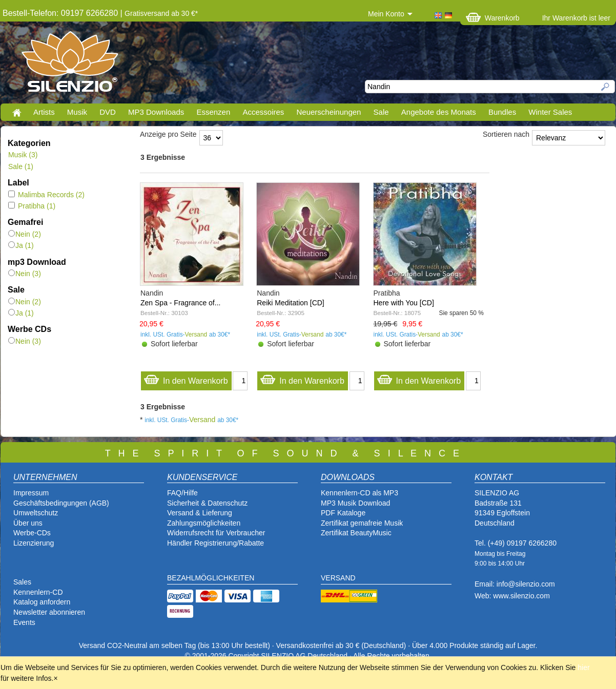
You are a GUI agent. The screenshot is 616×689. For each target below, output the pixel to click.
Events (24, 622)
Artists (44, 112)
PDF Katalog (341, 513)
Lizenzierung (34, 543)
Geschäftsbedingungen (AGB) (61, 503)
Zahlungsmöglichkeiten (204, 523)
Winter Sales (550, 112)
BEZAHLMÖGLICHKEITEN (211, 578)
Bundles (502, 112)
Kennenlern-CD (38, 592)
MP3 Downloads (156, 112)
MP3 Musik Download (355, 503)
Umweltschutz (36, 513)
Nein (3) (25, 274)
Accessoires (263, 112)
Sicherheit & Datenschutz (207, 503)
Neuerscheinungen (329, 112)
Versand (196, 335)
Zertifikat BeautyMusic (356, 533)
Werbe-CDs (32, 533)
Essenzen (213, 112)
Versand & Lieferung (200, 513)
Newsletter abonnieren (49, 612)
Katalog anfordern (42, 602)
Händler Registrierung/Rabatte (215, 543)
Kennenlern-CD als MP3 (360, 493)
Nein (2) (25, 234)
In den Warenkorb (186, 378)
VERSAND (338, 578)
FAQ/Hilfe (182, 493)
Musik (77, 112)
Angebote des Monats (439, 112)
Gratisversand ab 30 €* (161, 13)
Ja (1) (21, 245)
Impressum (31, 493)
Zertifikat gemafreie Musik (362, 523)
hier (583, 667)
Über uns (28, 523)
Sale (381, 112)
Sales (22, 582)
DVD (108, 112)
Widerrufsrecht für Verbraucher (216, 533)
